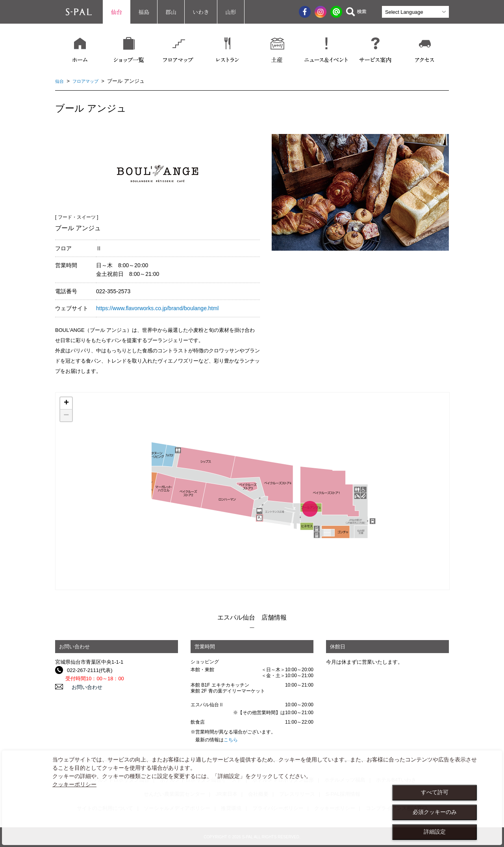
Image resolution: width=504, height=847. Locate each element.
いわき (201, 12)
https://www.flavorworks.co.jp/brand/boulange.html (157, 308)
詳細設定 (435, 832)
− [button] (66, 415)
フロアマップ (89, 81)
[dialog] (252, 798)
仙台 (117, 12)
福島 (144, 12)
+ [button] (66, 403)
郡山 (171, 12)
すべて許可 (435, 792)
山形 (231, 12)
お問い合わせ (82, 687)
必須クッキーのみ (435, 812)
